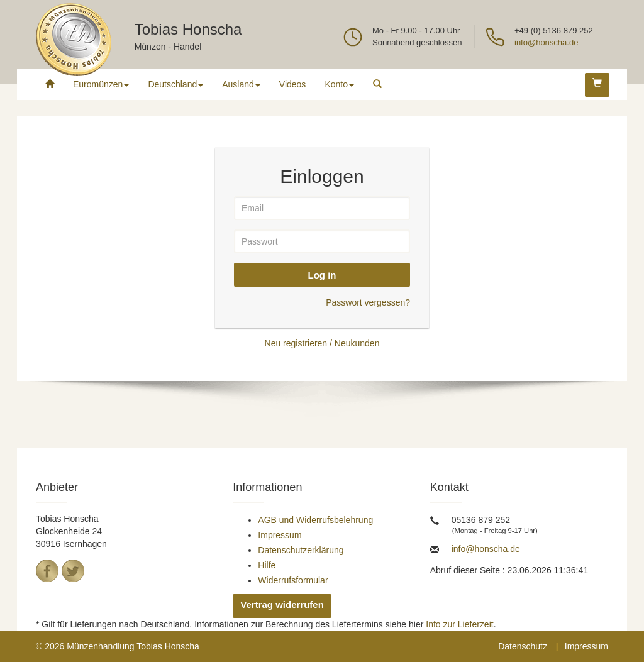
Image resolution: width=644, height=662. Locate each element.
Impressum (280, 535)
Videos (293, 84)
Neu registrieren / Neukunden (322, 343)
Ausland (241, 84)
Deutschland (175, 84)
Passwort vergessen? (368, 302)
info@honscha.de (546, 42)
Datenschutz (523, 646)
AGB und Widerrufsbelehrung (315, 520)
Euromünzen (101, 84)
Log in (322, 275)
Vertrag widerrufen (282, 604)
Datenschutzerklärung (301, 550)
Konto (339, 84)
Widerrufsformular (293, 580)
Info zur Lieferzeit (459, 624)
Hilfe (267, 565)
